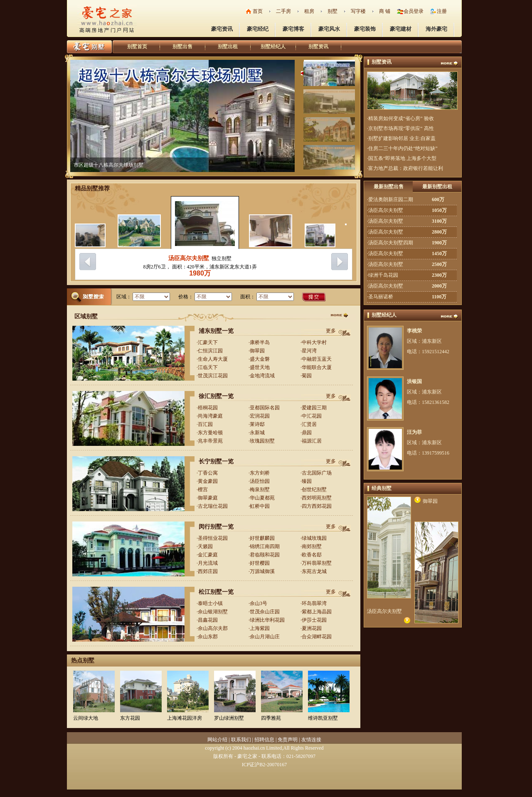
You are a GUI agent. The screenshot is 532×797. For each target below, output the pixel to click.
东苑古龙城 (314, 571)
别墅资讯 (318, 47)
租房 (309, 11)
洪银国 (414, 381)
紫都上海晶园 (317, 612)
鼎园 (307, 433)
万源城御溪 (262, 571)
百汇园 (205, 424)
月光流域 (208, 563)
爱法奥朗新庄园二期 (391, 199)
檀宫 (203, 490)
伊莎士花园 (314, 620)
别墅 (332, 11)
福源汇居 (312, 441)
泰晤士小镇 (210, 603)
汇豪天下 (208, 342)
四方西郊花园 (317, 506)
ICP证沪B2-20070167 (265, 765)
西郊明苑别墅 (317, 498)
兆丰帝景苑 (210, 441)
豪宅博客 (293, 29)
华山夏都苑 (262, 498)
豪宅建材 (401, 29)
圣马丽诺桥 (381, 297)
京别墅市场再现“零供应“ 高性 (401, 128)
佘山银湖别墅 (213, 612)
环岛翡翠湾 (314, 603)
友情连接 (311, 740)
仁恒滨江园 (210, 351)
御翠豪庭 (208, 498)
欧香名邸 (312, 555)
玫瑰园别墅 (262, 441)
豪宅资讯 (222, 29)
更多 (331, 331)
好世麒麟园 (262, 538)
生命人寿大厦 (213, 359)
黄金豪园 (208, 481)
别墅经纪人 (273, 47)
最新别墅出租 (437, 187)
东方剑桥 (260, 473)
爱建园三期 (314, 408)
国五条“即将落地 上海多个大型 (402, 158)
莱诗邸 (257, 424)
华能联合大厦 (317, 367)
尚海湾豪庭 (210, 416)
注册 (442, 11)
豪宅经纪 (258, 29)
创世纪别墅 (314, 490)
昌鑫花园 (208, 620)
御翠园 (257, 351)
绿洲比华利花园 (267, 620)
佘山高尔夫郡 (213, 628)
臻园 (307, 481)
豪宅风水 (329, 29)
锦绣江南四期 (265, 546)
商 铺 (385, 11)
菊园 (307, 376)
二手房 (283, 11)
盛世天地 (260, 367)
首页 (258, 11)
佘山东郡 (208, 637)
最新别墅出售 (389, 187)
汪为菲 (414, 432)
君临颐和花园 (265, 555)
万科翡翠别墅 (317, 563)
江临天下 (208, 367)
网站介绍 (217, 740)
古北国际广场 (317, 473)
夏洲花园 (312, 628)
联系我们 (241, 740)
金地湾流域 (262, 376)
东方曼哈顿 (210, 433)
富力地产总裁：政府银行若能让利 (406, 168)
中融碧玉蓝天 (317, 359)
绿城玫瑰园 (314, 538)
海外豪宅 (436, 29)
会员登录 (414, 11)
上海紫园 (260, 628)
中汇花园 (312, 416)
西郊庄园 (208, 571)
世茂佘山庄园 (265, 612)
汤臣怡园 (260, 481)
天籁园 (205, 546)
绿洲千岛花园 (383, 275)
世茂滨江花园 (213, 376)
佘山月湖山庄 (265, 637)
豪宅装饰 (365, 29)
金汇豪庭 (208, 555)
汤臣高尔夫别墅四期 (391, 243)
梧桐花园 (208, 408)
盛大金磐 (260, 359)
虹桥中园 (260, 506)
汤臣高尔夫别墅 (189, 258)
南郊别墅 (312, 546)
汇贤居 (309, 424)
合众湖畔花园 (317, 637)
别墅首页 (137, 47)
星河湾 (309, 351)
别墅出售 (182, 47)
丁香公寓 (208, 473)
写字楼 (358, 11)
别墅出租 (228, 47)
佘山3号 (259, 603)
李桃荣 (414, 331)
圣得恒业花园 (213, 538)
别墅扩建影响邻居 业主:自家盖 (402, 138)
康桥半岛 (260, 342)
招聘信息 (264, 740)
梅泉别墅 (260, 490)
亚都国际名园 (265, 408)
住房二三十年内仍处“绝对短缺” (403, 148)
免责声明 (288, 740)
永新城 (257, 433)
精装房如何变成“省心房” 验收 (401, 118)
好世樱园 (260, 563)
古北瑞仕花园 (213, 506)
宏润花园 (260, 416)
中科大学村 (314, 342)
